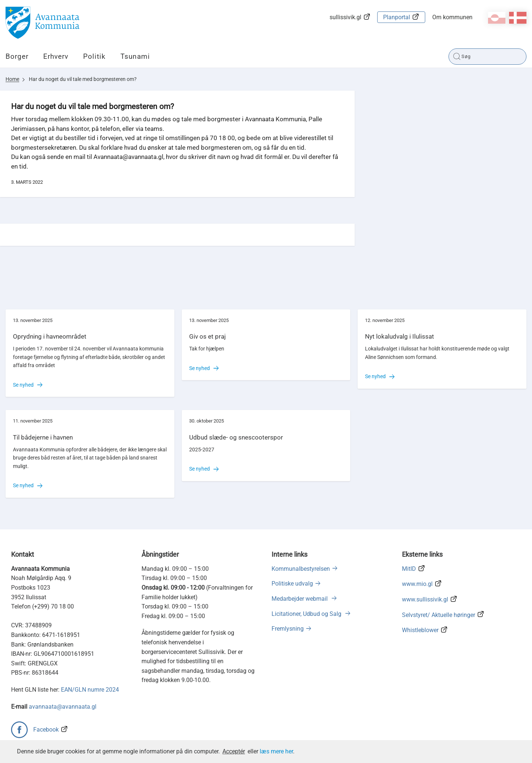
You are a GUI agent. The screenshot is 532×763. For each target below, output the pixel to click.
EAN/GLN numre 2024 (90, 690)
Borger (17, 56)
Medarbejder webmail (300, 599)
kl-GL (497, 18)
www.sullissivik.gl (425, 599)
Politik (94, 56)
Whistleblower (420, 630)
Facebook (46, 730)
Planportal (397, 17)
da (518, 18)
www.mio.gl (417, 584)
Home (12, 79)
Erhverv (56, 56)
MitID (409, 569)
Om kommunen (452, 17)
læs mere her (276, 751)
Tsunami (135, 56)
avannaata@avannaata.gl (63, 707)
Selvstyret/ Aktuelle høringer (439, 615)
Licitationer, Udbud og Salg (307, 614)
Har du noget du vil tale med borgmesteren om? (83, 79)
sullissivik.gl (345, 17)
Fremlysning (288, 629)
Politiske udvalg (292, 584)
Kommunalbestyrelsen (301, 569)
